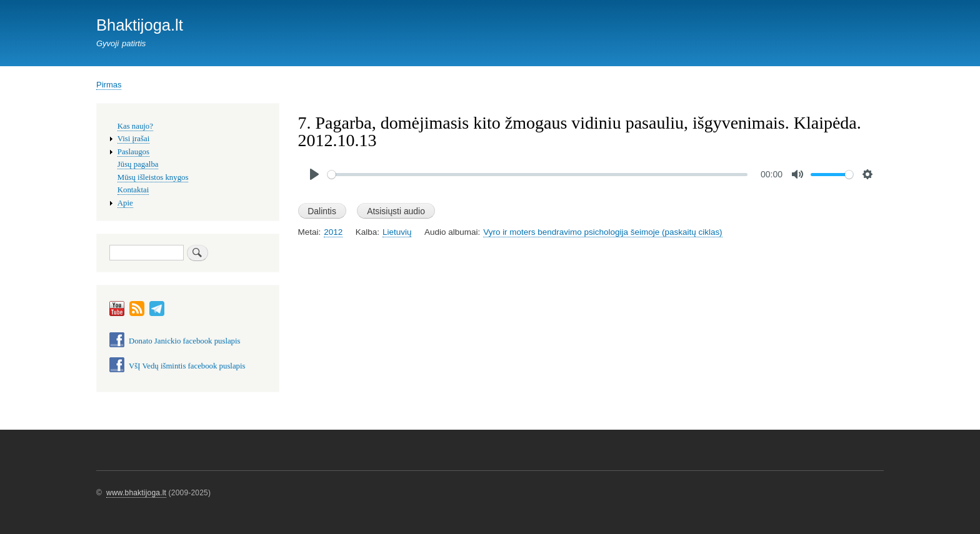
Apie (125, 203)
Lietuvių (397, 232)
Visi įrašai (133, 139)
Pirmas (109, 85)
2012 (333, 232)
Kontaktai (133, 190)
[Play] (314, 174)
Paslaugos (133, 152)
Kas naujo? (135, 126)
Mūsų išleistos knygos (153, 177)
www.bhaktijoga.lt (136, 493)
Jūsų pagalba (138, 164)
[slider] (538, 175)
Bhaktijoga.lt (140, 25)
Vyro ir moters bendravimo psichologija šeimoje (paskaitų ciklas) (602, 232)
